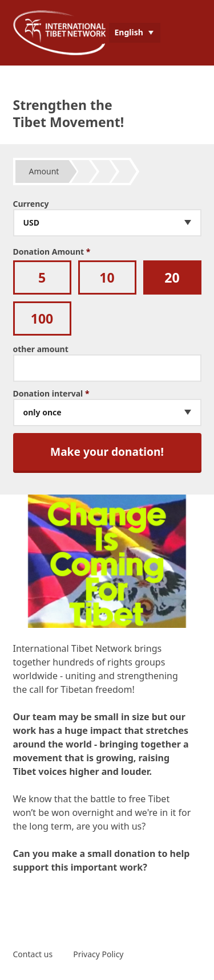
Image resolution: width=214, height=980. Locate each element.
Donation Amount (52, 252)
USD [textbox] (32, 223)
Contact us (33, 954)
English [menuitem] (129, 32)
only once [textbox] (43, 413)
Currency (31, 204)
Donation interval (51, 394)
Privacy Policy (98, 954)
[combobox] (107, 223)
